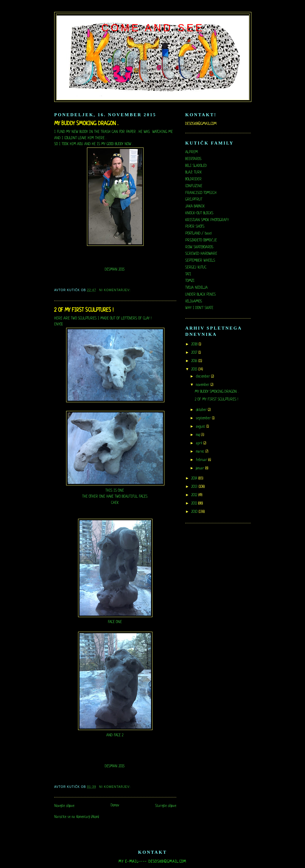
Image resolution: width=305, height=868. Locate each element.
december (204, 377)
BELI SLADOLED (196, 166)
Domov (115, 805)
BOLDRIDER (193, 179)
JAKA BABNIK (195, 206)
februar (202, 460)
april (200, 443)
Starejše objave (166, 806)
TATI (188, 274)
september (204, 418)
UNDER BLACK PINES (200, 295)
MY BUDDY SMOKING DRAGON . (86, 124)
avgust (201, 427)
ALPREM (192, 152)
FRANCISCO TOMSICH (201, 193)
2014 (195, 479)
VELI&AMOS (194, 302)
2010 (195, 512)
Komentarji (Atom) (88, 817)
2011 (195, 504)
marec (201, 452)
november (203, 385)
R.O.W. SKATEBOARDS (199, 247)
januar (201, 468)
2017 (195, 353)
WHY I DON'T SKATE (199, 308)
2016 (195, 361)
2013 (195, 487)
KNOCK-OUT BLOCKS (199, 213)
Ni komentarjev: (116, 290)
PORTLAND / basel (199, 234)
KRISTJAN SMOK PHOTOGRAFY (207, 220)
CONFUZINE (194, 186)
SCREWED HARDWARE (201, 254)
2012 (195, 495)
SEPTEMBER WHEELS (200, 261)
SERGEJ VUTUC (196, 268)
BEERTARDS (193, 159)
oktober (202, 410)
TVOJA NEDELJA (196, 288)
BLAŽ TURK (193, 173)
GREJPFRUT (194, 200)
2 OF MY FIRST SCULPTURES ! (84, 310)
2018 (195, 344)
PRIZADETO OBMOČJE (201, 240)
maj (199, 435)
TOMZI (190, 281)
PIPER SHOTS (195, 227)
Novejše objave (64, 806)
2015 (195, 369)
